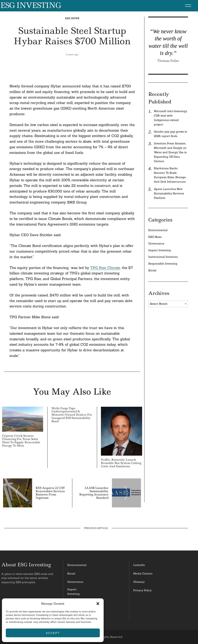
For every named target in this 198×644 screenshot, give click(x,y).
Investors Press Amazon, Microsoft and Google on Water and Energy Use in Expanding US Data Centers (170, 152)
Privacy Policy (142, 590)
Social (152, 270)
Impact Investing (160, 250)
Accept (53, 633)
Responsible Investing (163, 264)
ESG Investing (30, 5)
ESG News (72, 18)
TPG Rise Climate (105, 268)
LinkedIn (139, 565)
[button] (98, 604)
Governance (156, 243)
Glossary (139, 582)
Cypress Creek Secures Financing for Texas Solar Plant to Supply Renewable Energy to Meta (21, 441)
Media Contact (143, 573)
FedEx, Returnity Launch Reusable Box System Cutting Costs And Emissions (121, 463)
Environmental (158, 230)
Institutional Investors (163, 257)
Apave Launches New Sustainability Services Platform (169, 193)
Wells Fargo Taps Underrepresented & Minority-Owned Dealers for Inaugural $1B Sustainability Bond (72, 415)
